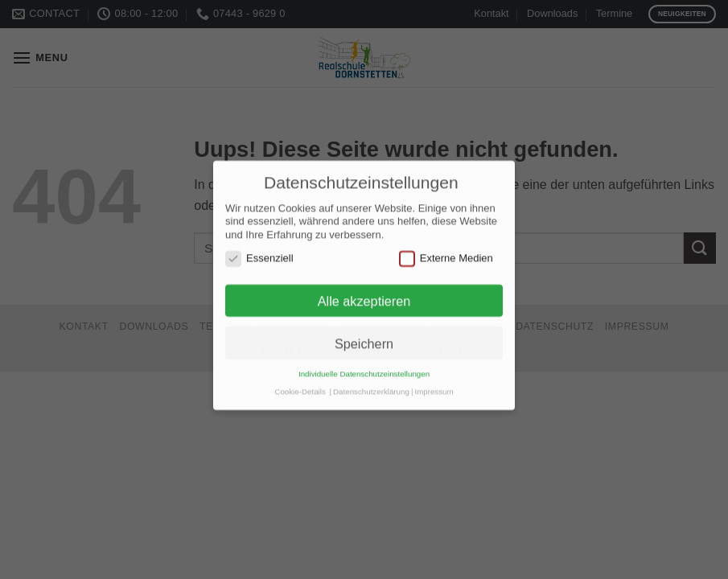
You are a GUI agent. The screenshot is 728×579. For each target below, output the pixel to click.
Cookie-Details (300, 383)
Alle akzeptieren (364, 294)
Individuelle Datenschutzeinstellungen (364, 366)
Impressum (434, 383)
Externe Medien (446, 251)
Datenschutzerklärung (371, 383)
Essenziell (259, 251)
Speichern (364, 335)
